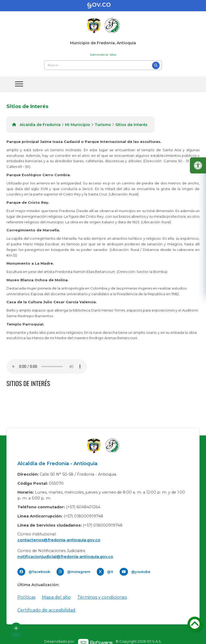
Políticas (26, 597)
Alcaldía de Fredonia (40, 125)
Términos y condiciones (102, 597)
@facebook (39, 572)
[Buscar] (156, 65)
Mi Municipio (78, 125)
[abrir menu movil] (19, 84)
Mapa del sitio (56, 597)
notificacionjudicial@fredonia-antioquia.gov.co (65, 557)
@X (110, 572)
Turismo (103, 125)
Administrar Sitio (103, 55)
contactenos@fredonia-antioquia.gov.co (59, 540)
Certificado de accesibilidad (46, 610)
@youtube (141, 572)
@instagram (79, 572)
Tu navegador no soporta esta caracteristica (47, 367)
